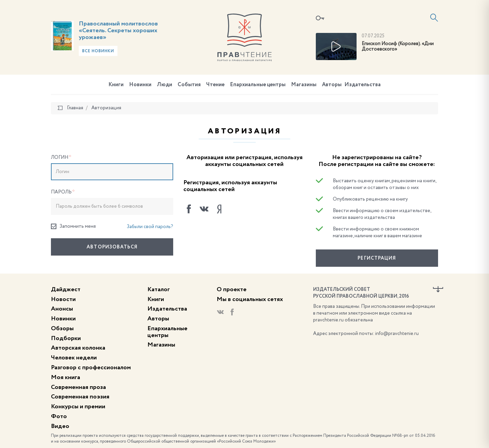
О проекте (232, 290)
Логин (61, 157)
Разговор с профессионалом (91, 368)
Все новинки (98, 51)
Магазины (304, 85)
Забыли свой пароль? (150, 227)
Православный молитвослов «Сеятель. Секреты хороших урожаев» (118, 31)
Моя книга (66, 377)
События (189, 85)
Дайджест (66, 290)
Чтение (215, 85)
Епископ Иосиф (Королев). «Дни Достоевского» (398, 47)
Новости (63, 299)
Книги (116, 85)
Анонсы (62, 309)
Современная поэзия (80, 397)
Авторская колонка (78, 348)
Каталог (159, 290)
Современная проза (78, 387)
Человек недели (74, 358)
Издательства (363, 85)
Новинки (140, 85)
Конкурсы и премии (78, 407)
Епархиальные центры (258, 85)
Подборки (66, 338)
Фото (59, 416)
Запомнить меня (73, 227)
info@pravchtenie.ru (397, 334)
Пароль (63, 192)
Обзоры (62, 329)
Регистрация (377, 258)
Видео (60, 426)
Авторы (332, 85)
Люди (165, 85)
